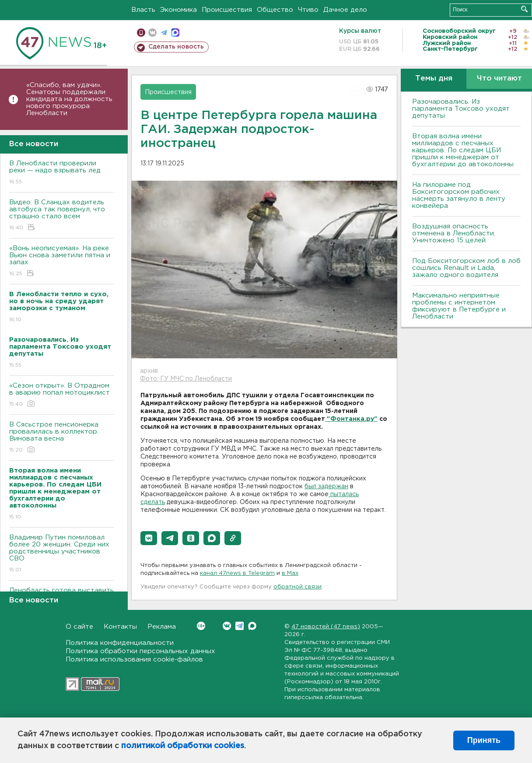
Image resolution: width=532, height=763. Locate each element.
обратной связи (297, 587)
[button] (149, 538)
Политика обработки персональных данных (140, 651)
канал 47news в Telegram (237, 573)
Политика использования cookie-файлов (134, 660)
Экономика (178, 10)
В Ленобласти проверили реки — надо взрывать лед (61, 173)
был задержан (326, 486)
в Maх (290, 573)
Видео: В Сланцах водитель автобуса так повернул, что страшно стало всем (61, 215)
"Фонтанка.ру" (351, 419)
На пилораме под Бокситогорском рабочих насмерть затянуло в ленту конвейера (459, 195)
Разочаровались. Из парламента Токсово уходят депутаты (461, 109)
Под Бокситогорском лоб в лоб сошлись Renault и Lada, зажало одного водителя (466, 268)
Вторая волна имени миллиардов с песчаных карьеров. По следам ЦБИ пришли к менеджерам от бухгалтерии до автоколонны (463, 150)
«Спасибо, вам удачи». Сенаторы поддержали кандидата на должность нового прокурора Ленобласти (69, 99)
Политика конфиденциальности (120, 643)
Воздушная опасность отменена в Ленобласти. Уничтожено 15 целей (454, 233)
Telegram (240, 626)
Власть (143, 10)
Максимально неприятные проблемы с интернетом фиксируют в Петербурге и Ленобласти (459, 306)
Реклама (162, 627)
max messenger (175, 33)
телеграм (164, 33)
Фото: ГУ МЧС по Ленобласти (186, 379)
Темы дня (434, 79)
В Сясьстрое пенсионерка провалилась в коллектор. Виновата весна (61, 438)
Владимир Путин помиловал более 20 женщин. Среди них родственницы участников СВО (61, 554)
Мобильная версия (141, 33)
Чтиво (308, 10)
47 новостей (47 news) (326, 627)
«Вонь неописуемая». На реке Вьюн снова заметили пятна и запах (61, 261)
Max (252, 626)
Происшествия (227, 10)
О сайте (79, 627)
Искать (524, 9)
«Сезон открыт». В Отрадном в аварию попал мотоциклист (61, 395)
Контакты (120, 627)
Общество (275, 10)
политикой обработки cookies (183, 746)
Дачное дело (345, 10)
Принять (484, 740)
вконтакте (152, 33)
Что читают (499, 79)
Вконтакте (201, 626)
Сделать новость (176, 47)
